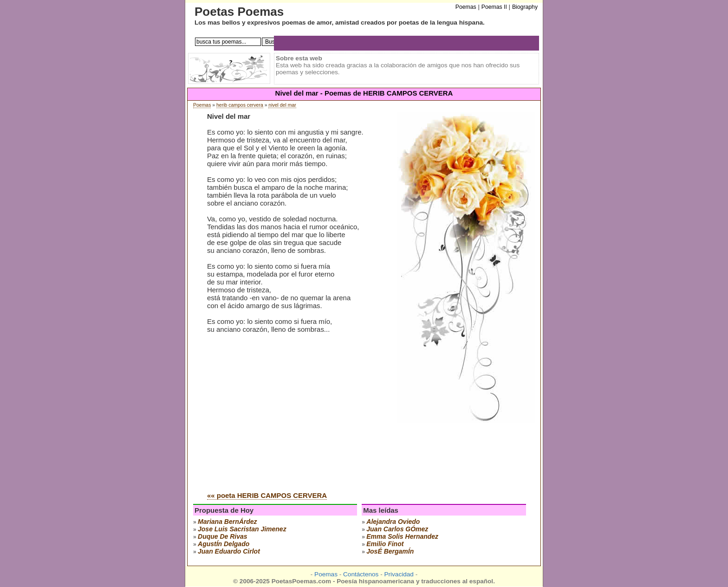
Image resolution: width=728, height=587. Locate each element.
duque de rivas (223, 536)
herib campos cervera (240, 105)
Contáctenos (361, 574)
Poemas (202, 105)
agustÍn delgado (224, 544)
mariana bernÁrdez (227, 522)
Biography (525, 7)
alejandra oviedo (393, 522)
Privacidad (399, 574)
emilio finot (385, 544)
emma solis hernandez (402, 536)
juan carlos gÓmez (397, 529)
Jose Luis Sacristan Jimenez (242, 529)
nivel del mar (282, 105)
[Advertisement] (285, 414)
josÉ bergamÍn (390, 551)
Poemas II (494, 7)
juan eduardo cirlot (229, 551)
